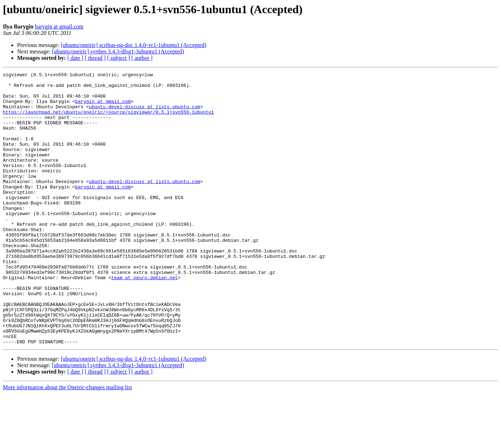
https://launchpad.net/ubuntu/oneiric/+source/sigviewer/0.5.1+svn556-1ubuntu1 (108, 120)
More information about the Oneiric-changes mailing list (67, 442)
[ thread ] (95, 58)
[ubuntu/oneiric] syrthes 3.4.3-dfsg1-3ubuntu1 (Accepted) (118, 51)
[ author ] (142, 58)
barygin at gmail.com (59, 27)
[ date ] (75, 58)
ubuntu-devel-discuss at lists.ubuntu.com (145, 114)
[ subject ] (119, 58)
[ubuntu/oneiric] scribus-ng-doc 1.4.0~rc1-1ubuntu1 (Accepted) (134, 45)
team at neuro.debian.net (144, 319)
